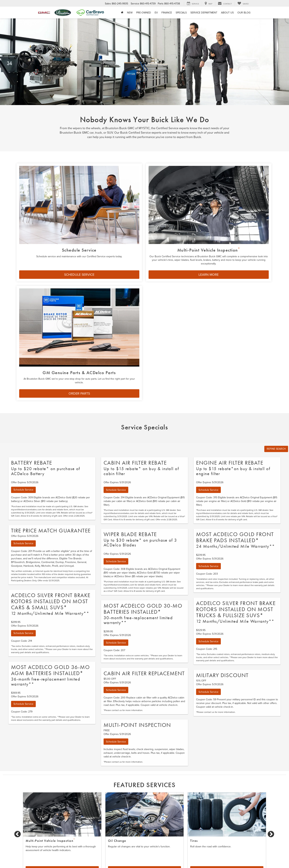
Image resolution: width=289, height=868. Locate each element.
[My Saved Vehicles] (243, 4)
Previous (18, 688)
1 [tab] (142, 733)
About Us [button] (227, 13)
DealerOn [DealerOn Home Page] (87, 859)
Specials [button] (181, 13)
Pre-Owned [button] (144, 13)
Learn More (144, 723)
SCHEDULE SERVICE (56, 248)
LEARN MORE (138, 248)
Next (271, 688)
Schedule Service (23, 344)
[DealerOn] (49, 859)
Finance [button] (167, 13)
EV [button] (156, 13)
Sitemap (97, 859)
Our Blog (244, 13)
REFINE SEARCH (276, 303)
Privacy (106, 859)
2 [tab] (147, 733)
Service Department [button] (204, 13)
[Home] (122, 13)
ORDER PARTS (220, 248)
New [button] (130, 13)
